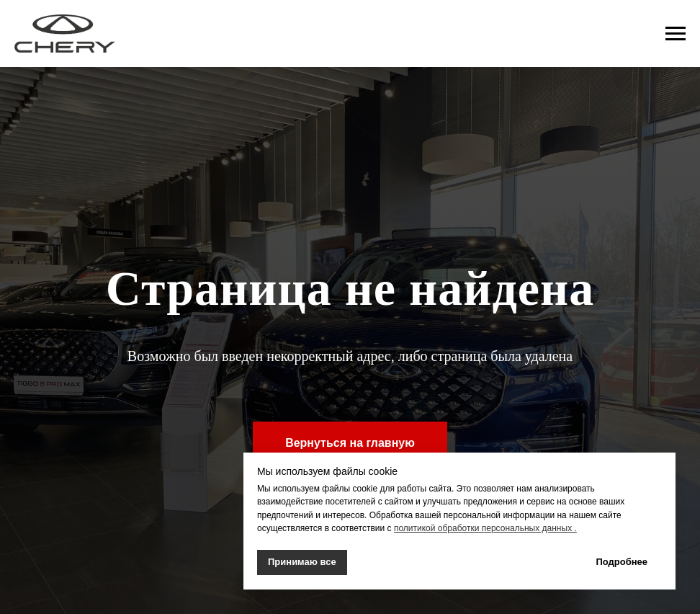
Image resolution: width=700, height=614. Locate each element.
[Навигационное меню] (676, 34)
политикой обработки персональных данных (483, 528)
